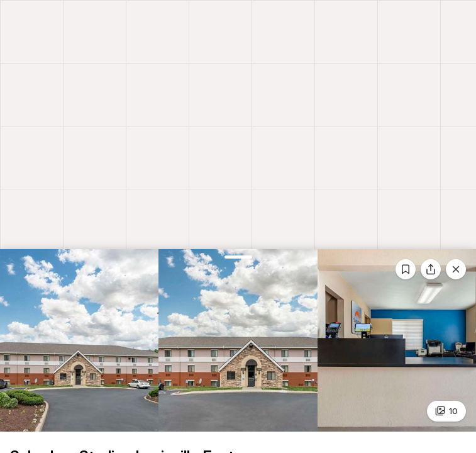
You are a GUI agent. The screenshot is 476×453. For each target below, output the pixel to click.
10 (447, 411)
